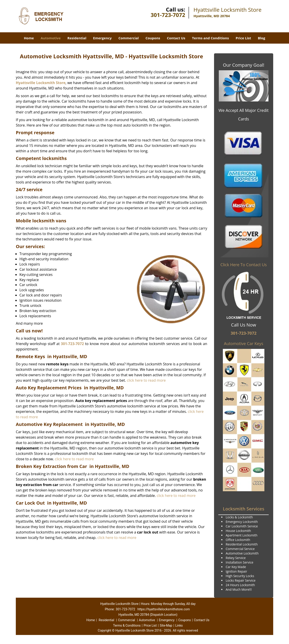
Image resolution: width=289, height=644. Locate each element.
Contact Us (176, 38)
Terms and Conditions (210, 38)
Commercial (129, 38)
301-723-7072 (168, 15)
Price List (243, 38)
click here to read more (146, 380)
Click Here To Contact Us (244, 265)
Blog (261, 38)
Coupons (153, 38)
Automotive (51, 38)
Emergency (102, 38)
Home (29, 38)
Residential (77, 38)
